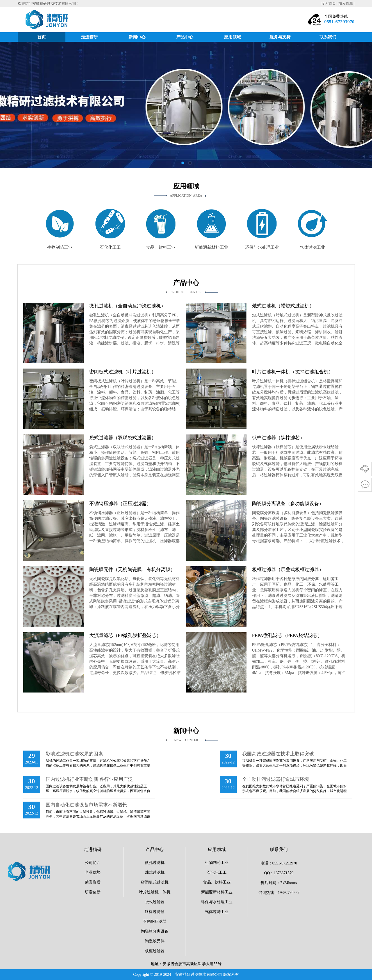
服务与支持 (280, 37)
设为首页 (328, 4)
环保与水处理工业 (217, 902)
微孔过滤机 (155, 863)
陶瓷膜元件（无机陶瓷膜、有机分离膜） (132, 570)
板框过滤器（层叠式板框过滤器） (288, 570)
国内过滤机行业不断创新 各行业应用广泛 (89, 779)
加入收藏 (346, 4)
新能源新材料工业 (217, 892)
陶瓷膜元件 (155, 941)
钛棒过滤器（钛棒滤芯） (278, 438)
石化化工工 (217, 872)
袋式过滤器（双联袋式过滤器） (123, 438)
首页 (42, 37)
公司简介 (93, 863)
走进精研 (89, 37)
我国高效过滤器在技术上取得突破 (278, 754)
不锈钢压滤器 (155, 922)
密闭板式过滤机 (155, 882)
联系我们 (328, 37)
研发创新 (93, 892)
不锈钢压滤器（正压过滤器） (120, 504)
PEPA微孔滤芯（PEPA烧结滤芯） (287, 635)
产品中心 (185, 37)
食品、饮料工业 (217, 882)
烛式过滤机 (155, 872)
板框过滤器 (155, 951)
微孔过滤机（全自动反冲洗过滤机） (127, 306)
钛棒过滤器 (155, 912)
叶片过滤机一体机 (155, 892)
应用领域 (232, 37)
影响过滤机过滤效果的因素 (74, 754)
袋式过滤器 (155, 902)
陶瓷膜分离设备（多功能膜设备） (288, 504)
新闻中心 (137, 37)
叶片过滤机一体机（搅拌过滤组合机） (293, 372)
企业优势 (93, 872)
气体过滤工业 (217, 912)
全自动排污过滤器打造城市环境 (276, 779)
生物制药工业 (217, 863)
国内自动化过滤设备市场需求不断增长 (86, 805)
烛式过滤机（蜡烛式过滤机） (283, 306)
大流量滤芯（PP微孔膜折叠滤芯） (125, 635)
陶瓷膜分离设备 (155, 931)
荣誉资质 (93, 882)
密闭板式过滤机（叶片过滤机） (123, 372)
